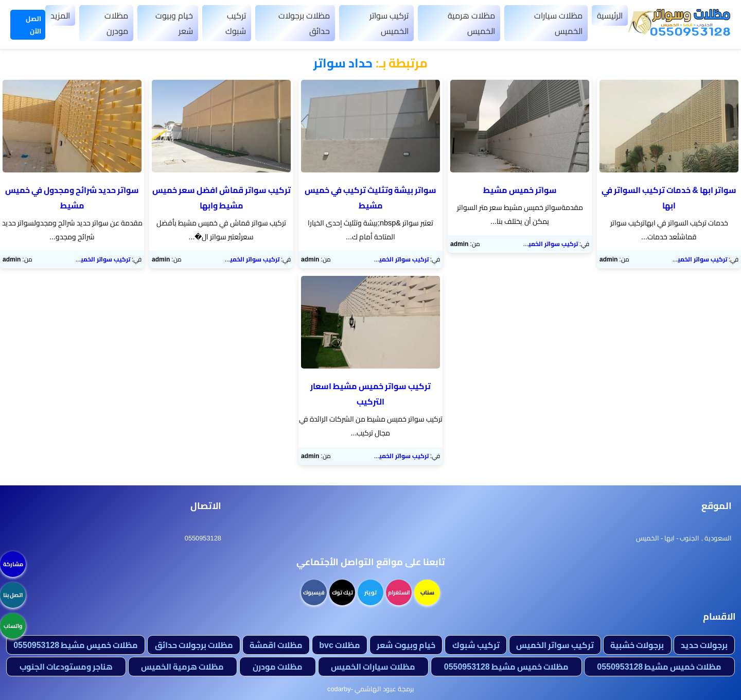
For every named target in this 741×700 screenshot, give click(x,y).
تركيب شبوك (236, 23)
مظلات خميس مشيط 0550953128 (76, 645)
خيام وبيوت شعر (174, 23)
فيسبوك (314, 592)
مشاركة (13, 564)
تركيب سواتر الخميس (389, 23)
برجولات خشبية (637, 645)
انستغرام (399, 592)
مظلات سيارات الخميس (558, 23)
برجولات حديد (704, 645)
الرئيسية (610, 15)
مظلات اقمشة (276, 645)
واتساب (13, 626)
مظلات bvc (340, 645)
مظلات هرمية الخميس (471, 23)
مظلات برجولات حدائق (304, 23)
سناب (427, 592)
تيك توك (342, 592)
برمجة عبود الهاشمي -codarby (370, 689)
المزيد (60, 15)
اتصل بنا (13, 595)
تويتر (370, 592)
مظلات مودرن (116, 23)
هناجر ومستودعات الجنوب (66, 667)
